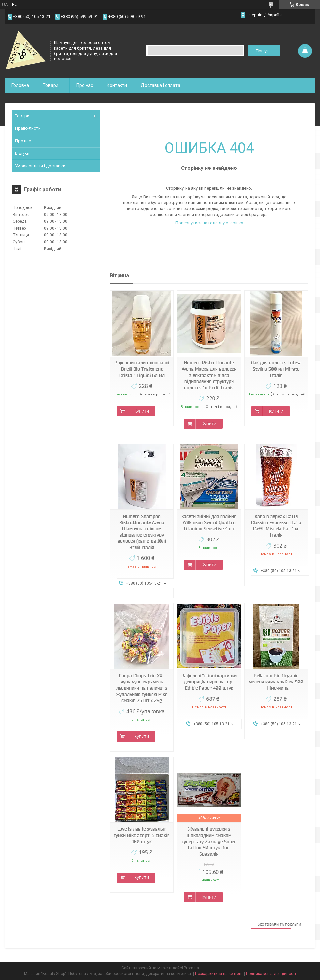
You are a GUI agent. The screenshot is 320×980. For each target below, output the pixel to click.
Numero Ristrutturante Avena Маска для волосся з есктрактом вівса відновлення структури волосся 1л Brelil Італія (209, 375)
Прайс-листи (28, 128)
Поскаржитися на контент (219, 974)
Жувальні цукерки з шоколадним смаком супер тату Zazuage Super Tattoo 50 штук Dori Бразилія (209, 842)
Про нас (85, 85)
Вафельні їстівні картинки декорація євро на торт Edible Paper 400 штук (209, 682)
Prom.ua (191, 968)
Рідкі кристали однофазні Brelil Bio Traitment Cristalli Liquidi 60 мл (142, 369)
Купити (142, 411)
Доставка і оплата (160, 85)
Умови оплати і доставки (40, 166)
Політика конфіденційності (271, 974)
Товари (51, 85)
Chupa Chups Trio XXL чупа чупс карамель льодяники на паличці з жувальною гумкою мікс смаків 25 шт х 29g (142, 688)
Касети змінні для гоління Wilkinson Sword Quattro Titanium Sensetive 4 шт (209, 522)
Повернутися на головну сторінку (209, 223)
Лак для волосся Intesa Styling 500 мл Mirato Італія (276, 369)
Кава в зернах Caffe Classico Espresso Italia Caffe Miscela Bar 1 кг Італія (276, 526)
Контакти (117, 85)
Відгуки (22, 153)
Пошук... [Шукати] (264, 51)
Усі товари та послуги (280, 924)
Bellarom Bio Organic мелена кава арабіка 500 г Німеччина (276, 682)
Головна (20, 85)
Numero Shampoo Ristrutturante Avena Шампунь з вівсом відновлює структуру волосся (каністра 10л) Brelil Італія (142, 532)
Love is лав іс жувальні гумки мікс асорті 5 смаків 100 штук (142, 835)
